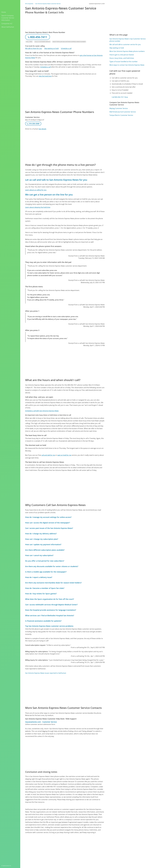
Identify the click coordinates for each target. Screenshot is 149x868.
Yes (88, 848)
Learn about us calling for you (36, 190)
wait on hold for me (64, 455)
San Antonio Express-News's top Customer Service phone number (128, 40)
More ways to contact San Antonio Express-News (127, 65)
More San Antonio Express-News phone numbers (127, 51)
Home (4, 12)
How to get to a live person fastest (122, 55)
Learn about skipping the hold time (38, 207)
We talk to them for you (34, 48)
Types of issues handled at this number (124, 62)
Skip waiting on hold (51, 48)
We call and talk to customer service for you (125, 44)
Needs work (95, 848)
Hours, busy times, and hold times (122, 58)
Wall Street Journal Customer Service (123, 112)
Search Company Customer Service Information (8, 18)
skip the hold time (45, 76)
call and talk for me (48, 455)
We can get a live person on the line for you (49, 195)
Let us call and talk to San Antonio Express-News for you (56, 180)
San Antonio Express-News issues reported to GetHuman (46, 673)
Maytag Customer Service (119, 108)
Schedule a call (66, 48)
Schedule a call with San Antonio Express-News (42, 411)
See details (42, 129)
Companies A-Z (7, 24)
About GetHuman (8, 27)
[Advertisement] (65, 94)
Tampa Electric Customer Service (121, 115)
